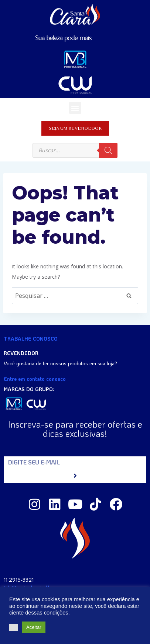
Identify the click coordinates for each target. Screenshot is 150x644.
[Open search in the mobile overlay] (75, 150)
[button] (75, 108)
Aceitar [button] (34, 627)
